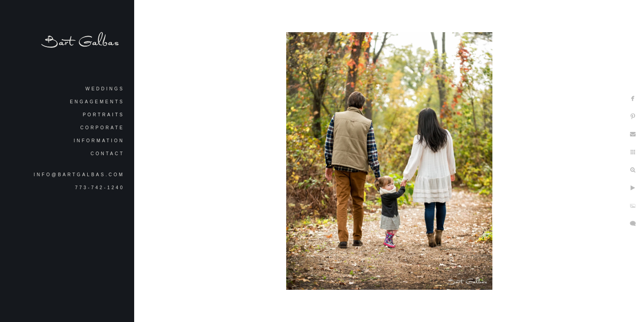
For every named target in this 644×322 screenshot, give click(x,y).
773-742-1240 (100, 188)
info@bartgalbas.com (79, 175)
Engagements (97, 102)
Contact (107, 154)
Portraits (104, 115)
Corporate (102, 128)
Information (99, 141)
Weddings (105, 89)
